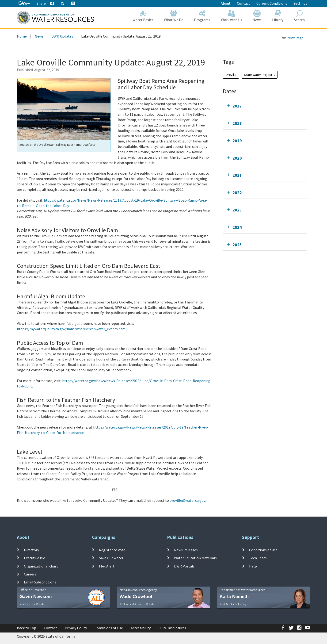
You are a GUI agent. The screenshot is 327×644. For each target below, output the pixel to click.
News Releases (186, 550)
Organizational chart (41, 566)
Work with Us (232, 16)
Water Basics (143, 16)
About (226, 3)
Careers (30, 574)
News (257, 16)
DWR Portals (184, 566)
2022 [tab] (237, 193)
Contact (243, 3)
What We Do (174, 16)
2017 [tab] (237, 106)
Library (278, 16)
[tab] (265, 106)
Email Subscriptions (40, 582)
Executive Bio (35, 558)
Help (253, 566)
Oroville (231, 75)
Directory (31, 550)
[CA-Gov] (24, 3)
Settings (300, 3)
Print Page (293, 38)
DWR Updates (62, 36)
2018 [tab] (237, 123)
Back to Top (27, 628)
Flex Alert (107, 566)
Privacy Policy (76, 628)
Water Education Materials (195, 558)
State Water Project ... (260, 75)
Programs (202, 16)
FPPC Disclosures (172, 628)
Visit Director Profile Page (234, 604)
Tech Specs (258, 558)
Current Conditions (272, 3)
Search (300, 16)
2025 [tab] (237, 245)
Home (22, 36)
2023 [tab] (237, 210)
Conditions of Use (263, 550)
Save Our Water (111, 558)
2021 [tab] (237, 175)
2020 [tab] (237, 158)
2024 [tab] (237, 227)
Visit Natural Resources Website (137, 604)
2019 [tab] (237, 141)
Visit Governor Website (32, 604)
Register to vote (112, 550)
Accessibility (141, 628)
